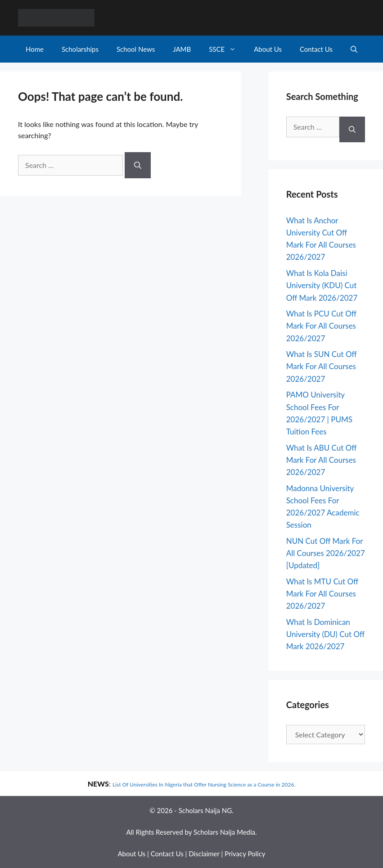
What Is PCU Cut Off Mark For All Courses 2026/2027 (321, 326)
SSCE (227, 49)
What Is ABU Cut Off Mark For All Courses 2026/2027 (321, 460)
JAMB (182, 49)
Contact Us (316, 49)
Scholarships (80, 49)
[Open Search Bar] (354, 49)
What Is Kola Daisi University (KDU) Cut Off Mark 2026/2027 (322, 285)
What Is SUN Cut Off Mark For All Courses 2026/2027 (322, 366)
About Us (268, 49)
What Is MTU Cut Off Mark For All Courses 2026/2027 (322, 594)
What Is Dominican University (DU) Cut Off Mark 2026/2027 (325, 634)
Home (35, 49)
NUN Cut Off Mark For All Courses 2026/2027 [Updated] (326, 553)
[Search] (138, 165)
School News (136, 49)
